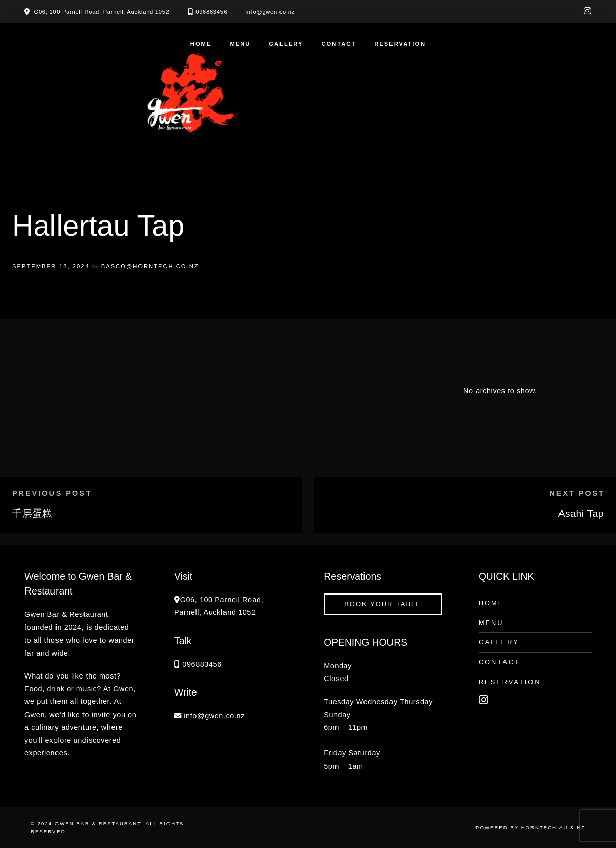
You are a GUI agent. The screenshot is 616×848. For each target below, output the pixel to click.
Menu (240, 44)
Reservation (400, 44)
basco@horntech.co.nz (150, 266)
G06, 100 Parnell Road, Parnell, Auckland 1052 (102, 12)
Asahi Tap (581, 513)
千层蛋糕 (32, 513)
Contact (339, 44)
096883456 (211, 12)
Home (201, 44)
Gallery (286, 44)
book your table (383, 604)
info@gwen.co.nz (271, 12)
